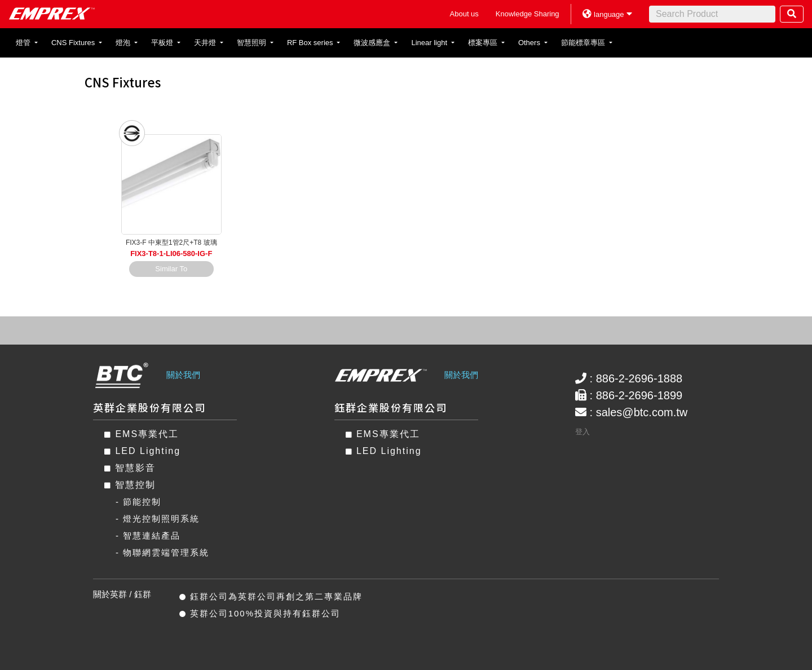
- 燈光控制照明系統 (158, 519)
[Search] (712, 14)
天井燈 (206, 43)
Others (530, 43)
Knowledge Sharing (528, 14)
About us (464, 14)
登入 (582, 432)
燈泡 (124, 43)
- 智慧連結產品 (148, 535)
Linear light (430, 43)
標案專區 (484, 43)
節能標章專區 (584, 43)
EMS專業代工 (142, 434)
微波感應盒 (373, 43)
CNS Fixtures (74, 43)
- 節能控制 (138, 502)
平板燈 (163, 43)
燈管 (24, 43)
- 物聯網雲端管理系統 (162, 552)
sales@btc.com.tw (642, 412)
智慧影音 (130, 468)
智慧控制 (130, 485)
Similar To (171, 269)
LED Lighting (142, 451)
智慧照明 (253, 43)
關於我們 (183, 375)
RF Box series (311, 43)
